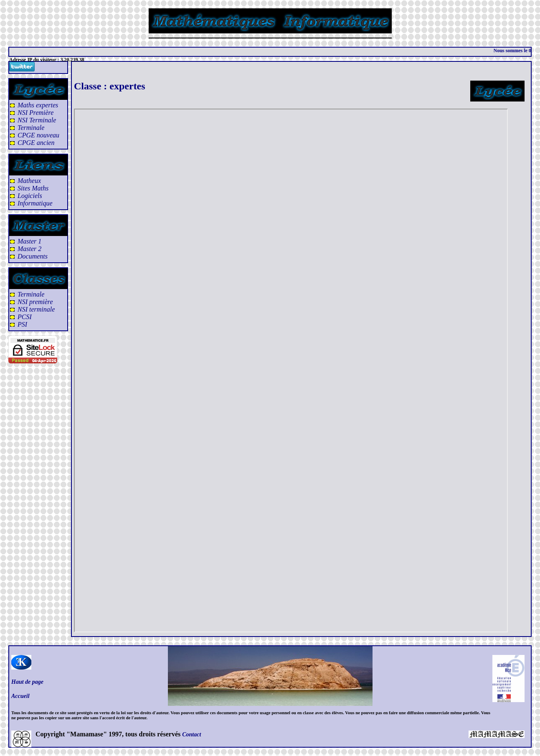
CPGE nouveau (38, 135)
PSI (22, 324)
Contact (191, 734)
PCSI (25, 317)
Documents (33, 256)
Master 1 (29, 241)
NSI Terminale (37, 120)
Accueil (20, 696)
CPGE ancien (36, 143)
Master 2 (29, 249)
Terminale (31, 128)
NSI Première (35, 113)
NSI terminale (36, 309)
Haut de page (27, 682)
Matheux (29, 181)
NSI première (35, 302)
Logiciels (30, 196)
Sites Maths (33, 188)
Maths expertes (38, 105)
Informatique (35, 203)
